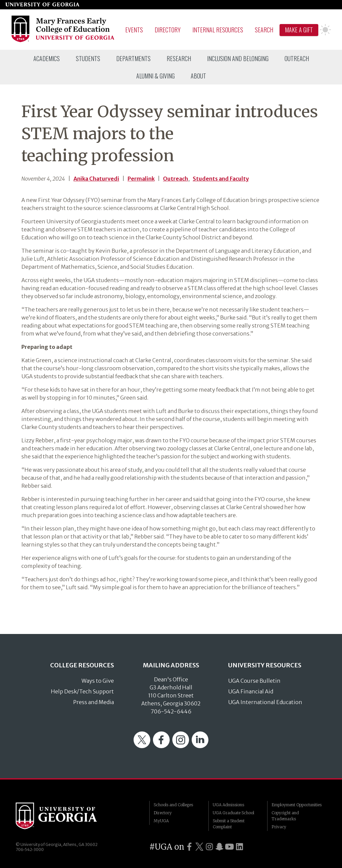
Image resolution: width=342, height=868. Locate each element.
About (198, 76)
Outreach (297, 58)
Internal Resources (218, 30)
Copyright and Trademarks (285, 816)
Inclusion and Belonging (238, 58)
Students (88, 58)
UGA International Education (265, 702)
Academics (47, 58)
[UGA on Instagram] (209, 847)
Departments (133, 58)
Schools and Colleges (173, 805)
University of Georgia (66, 816)
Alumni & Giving (155, 76)
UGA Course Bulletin (254, 681)
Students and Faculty (221, 179)
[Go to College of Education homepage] (63, 41)
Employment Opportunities (297, 805)
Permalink (141, 179)
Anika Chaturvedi (96, 179)
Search (264, 30)
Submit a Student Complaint (229, 824)
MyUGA (161, 821)
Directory (168, 30)
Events (134, 30)
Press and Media (94, 702)
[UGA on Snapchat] (219, 847)
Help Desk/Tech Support (82, 691)
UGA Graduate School (233, 813)
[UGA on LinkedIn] (239, 847)
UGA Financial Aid (251, 691)
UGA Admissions (228, 805)
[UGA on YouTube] (229, 847)
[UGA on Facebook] (189, 847)
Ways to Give (98, 681)
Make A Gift (299, 30)
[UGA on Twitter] (199, 847)
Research (179, 58)
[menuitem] (47, 58)
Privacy (279, 827)
